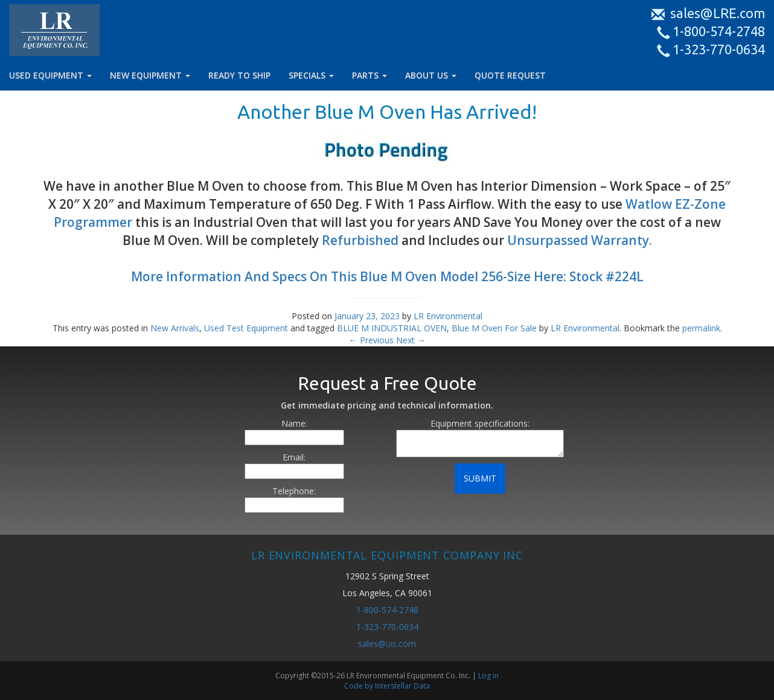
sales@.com (387, 644)
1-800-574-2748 (712, 31)
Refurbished (360, 240)
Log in (488, 676)
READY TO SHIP (239, 75)
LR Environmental (448, 316)
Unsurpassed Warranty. (580, 240)
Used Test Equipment (246, 328)
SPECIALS (311, 75)
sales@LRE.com (709, 13)
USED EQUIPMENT (50, 75)
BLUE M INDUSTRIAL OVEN (392, 328)
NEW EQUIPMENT (150, 75)
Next (411, 340)
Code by (360, 686)
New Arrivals (175, 328)
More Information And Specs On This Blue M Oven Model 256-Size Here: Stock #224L (387, 276)
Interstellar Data (402, 686)
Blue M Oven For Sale (494, 328)
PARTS (369, 75)
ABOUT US (431, 75)
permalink (701, 328)
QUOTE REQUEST (510, 75)
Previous (371, 340)
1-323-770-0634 (712, 49)
